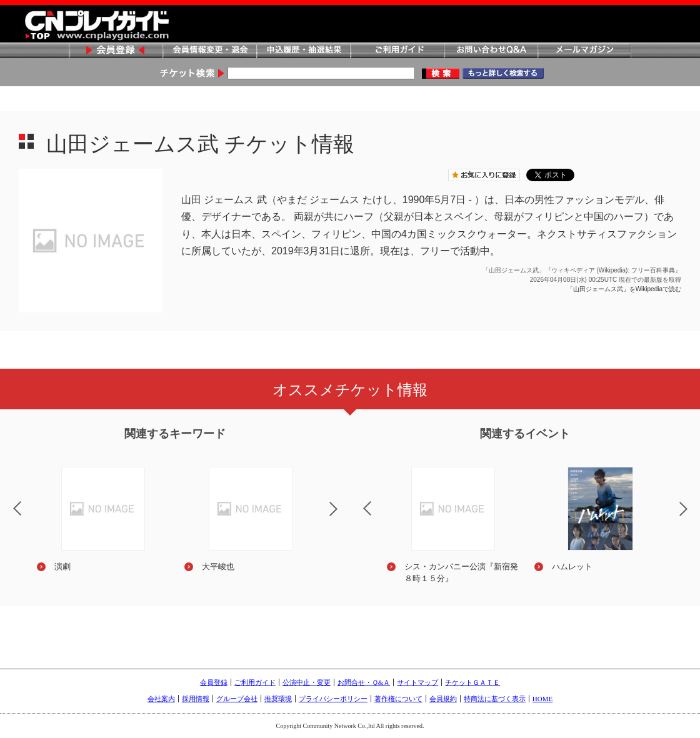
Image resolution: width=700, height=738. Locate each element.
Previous (357, 501)
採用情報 (196, 699)
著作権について (398, 699)
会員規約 (443, 699)
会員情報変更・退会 (209, 51)
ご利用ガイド (397, 51)
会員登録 (116, 51)
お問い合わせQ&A (491, 51)
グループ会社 (237, 699)
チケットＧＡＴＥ (472, 682)
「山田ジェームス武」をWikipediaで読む (624, 289)
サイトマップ (417, 682)
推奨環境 (278, 699)
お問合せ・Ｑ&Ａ (364, 682)
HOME (542, 699)
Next (344, 517)
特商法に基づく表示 (495, 699)
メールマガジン (584, 51)
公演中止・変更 (307, 682)
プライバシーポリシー (333, 699)
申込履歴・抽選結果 (303, 51)
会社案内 (161, 699)
